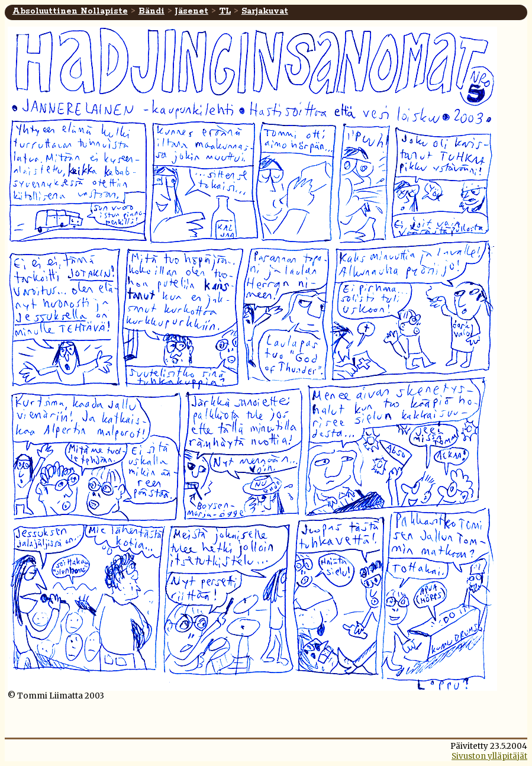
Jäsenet (192, 11)
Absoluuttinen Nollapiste (70, 11)
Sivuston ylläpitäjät (489, 756)
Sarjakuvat (265, 11)
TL (225, 11)
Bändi (151, 11)
